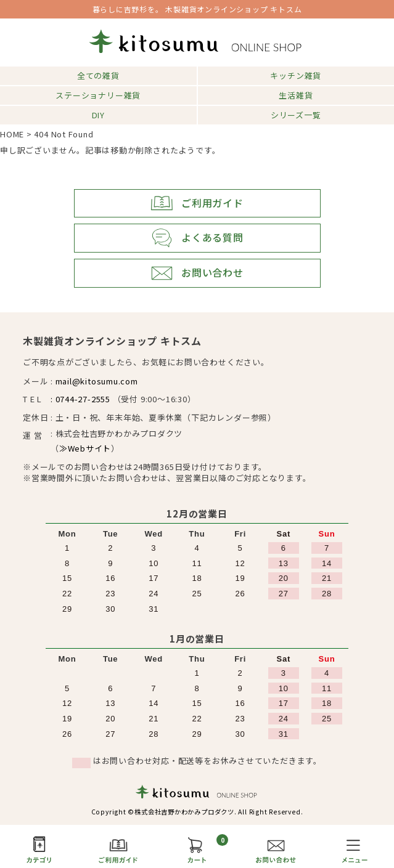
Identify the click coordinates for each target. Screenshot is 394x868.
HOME (12, 134)
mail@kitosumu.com (97, 381)
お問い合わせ (197, 273)
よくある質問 (197, 238)
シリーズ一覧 (296, 115)
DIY (98, 115)
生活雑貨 (296, 95)
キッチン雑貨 (296, 75)
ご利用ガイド (197, 204)
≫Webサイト (85, 448)
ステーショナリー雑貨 (98, 95)
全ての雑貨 (98, 75)
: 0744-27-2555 (80, 399)
